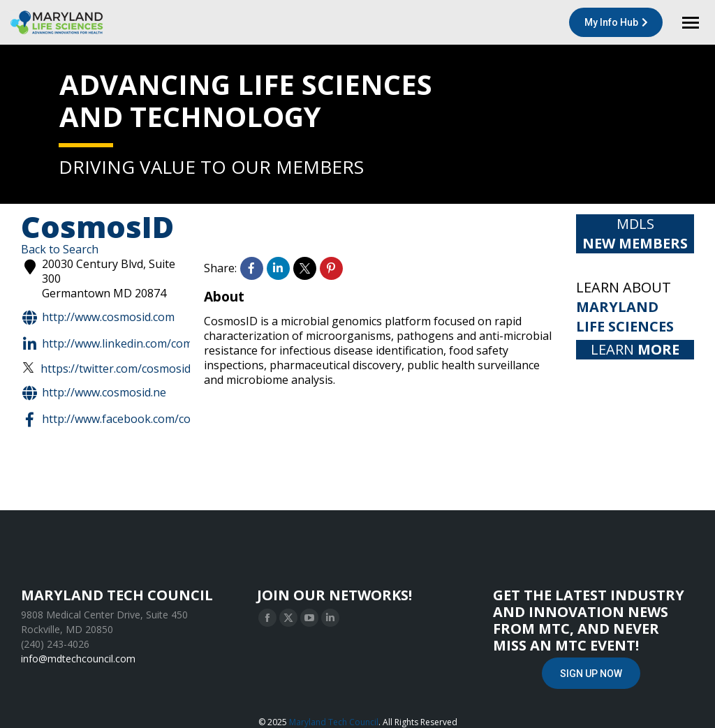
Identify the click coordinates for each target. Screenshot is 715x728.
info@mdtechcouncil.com (78, 659)
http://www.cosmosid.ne (94, 393)
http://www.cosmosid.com (98, 318)
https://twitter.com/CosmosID (107, 369)
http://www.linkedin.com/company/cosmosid (146, 344)
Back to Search (60, 249)
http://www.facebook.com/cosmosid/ (126, 419)
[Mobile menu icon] (691, 23)
